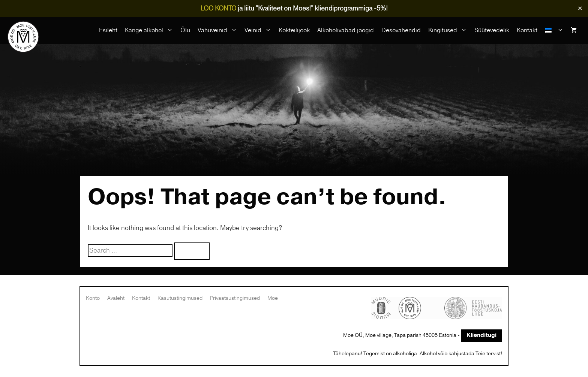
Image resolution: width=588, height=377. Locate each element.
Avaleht (116, 298)
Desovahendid (401, 30)
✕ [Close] (580, 9)
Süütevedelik (492, 30)
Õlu (185, 30)
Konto (93, 298)
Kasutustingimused (180, 298)
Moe (273, 298)
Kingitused (449, 30)
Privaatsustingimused (235, 298)
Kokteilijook (294, 30)
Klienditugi (481, 335)
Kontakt (527, 30)
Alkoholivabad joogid (346, 30)
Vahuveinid (219, 30)
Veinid (260, 30)
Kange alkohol (151, 30)
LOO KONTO (218, 8)
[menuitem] (554, 30)
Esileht (108, 30)
